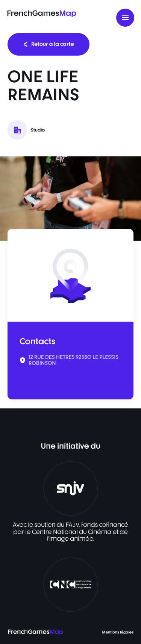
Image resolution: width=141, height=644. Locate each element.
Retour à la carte (49, 44)
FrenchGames (42, 13)
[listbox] (70, 199)
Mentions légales (118, 632)
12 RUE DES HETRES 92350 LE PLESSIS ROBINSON (74, 360)
